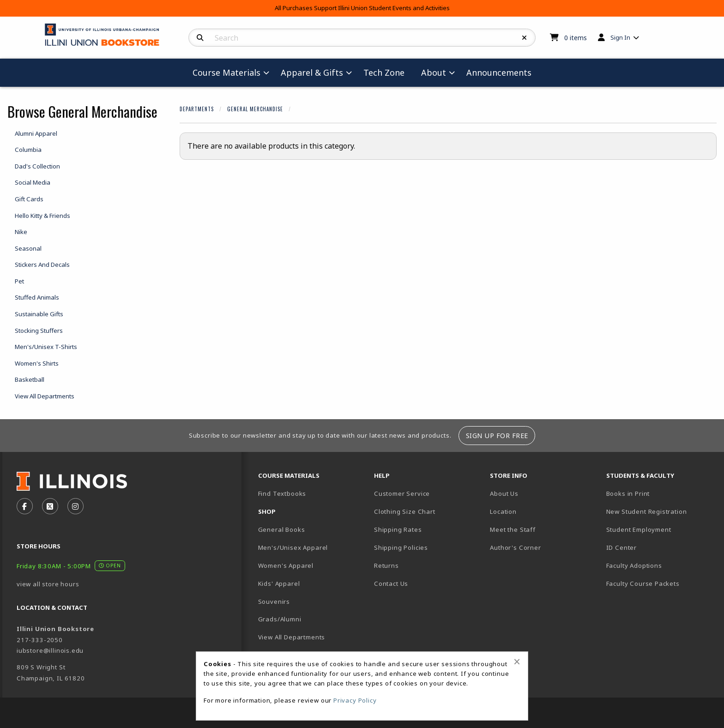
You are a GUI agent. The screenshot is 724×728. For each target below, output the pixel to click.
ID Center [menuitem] (621, 548)
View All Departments (45, 396)
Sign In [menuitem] (620, 37)
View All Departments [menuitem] (292, 637)
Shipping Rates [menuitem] (398, 529)
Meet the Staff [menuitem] (513, 529)
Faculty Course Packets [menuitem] (643, 584)
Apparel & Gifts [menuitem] (312, 72)
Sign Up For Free (497, 436)
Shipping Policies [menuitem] (401, 548)
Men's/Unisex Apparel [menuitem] (293, 548)
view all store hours (48, 584)
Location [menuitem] (503, 511)
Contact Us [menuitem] (391, 584)
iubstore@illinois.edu (50, 650)
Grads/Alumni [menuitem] (280, 619)
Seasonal (28, 248)
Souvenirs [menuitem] (274, 602)
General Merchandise (255, 109)
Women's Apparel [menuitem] (286, 566)
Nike (21, 232)
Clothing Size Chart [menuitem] (405, 511)
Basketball (30, 379)
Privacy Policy (355, 700)
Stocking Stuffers (39, 331)
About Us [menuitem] (504, 493)
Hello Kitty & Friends (42, 216)
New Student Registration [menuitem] (647, 511)
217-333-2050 (40, 640)
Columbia (28, 150)
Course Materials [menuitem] (226, 72)
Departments (197, 109)
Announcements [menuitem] (499, 72)
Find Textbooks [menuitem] (282, 493)
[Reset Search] (525, 38)
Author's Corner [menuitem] (515, 548)
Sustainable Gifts (39, 314)
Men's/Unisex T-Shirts (46, 347)
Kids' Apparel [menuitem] (279, 584)
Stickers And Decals (42, 265)
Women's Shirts (37, 363)
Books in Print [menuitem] (628, 493)
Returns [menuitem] (386, 566)
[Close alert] (517, 662)
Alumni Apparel (36, 133)
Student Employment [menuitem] (639, 529)
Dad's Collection (37, 166)
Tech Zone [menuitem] (384, 72)
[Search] (200, 38)
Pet (19, 281)
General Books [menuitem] (282, 529)
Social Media (33, 182)
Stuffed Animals (37, 297)
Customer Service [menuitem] (402, 493)
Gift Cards (29, 199)
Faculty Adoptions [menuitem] (634, 566)
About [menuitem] (434, 72)
